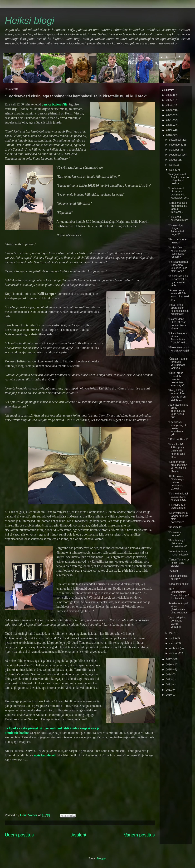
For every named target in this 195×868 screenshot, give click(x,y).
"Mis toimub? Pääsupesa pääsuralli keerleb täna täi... (177, 451)
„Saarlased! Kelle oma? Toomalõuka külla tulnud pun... (178, 411)
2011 (169, 690)
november (175, 145)
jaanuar (174, 653)
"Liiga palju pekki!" (179, 584)
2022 (169, 115)
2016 (169, 665)
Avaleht (79, 835)
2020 (169, 125)
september (175, 155)
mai (171, 633)
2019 (169, 130)
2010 (169, 695)
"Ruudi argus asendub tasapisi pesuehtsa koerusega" (176, 379)
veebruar (175, 648)
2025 (169, 100)
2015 (169, 670)
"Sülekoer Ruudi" (178, 439)
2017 (169, 659)
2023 (169, 110)
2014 (169, 675)
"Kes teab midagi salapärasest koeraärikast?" (178, 497)
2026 (169, 95)
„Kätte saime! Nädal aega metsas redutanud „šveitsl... (176, 482)
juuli (172, 165)
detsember (175, 140)
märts (173, 643)
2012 (169, 685)
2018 (169, 135)
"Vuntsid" (174, 571)
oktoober (174, 150)
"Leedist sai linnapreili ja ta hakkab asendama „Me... (178, 428)
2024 (169, 105)
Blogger (101, 858)
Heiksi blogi (30, 20)
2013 (169, 680)
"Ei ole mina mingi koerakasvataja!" (179, 351)
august (173, 160)
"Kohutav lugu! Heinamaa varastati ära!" (178, 543)
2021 (169, 120)
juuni (172, 170)
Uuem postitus (19, 835)
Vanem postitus (139, 835)
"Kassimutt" (175, 527)
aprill (172, 638)
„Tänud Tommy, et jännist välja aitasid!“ (179, 563)
